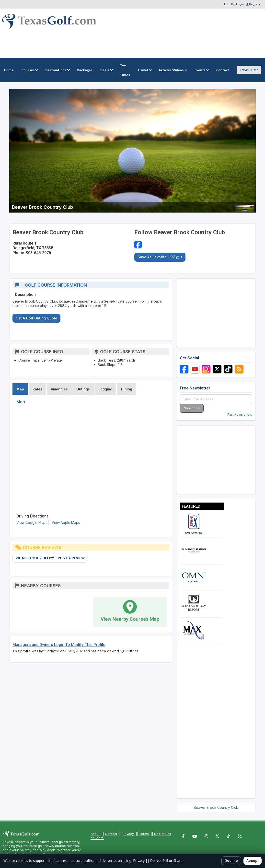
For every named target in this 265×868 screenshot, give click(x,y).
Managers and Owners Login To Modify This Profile (59, 645)
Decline (231, 861)
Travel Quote (249, 70)
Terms (144, 834)
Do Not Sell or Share (166, 861)
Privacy (128, 834)
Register (255, 4)
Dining (127, 389)
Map (20, 389)
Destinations (57, 70)
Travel (144, 70)
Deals (106, 70)
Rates (37, 389)
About (95, 834)
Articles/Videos (173, 70)
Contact (111, 834)
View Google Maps (32, 522)
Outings (83, 389)
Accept (253, 861)
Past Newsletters (240, 415)
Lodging (105, 389)
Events (202, 70)
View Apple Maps (66, 522)
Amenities (59, 389)
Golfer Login (236, 4)
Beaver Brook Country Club (216, 807)
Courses (29, 70)
